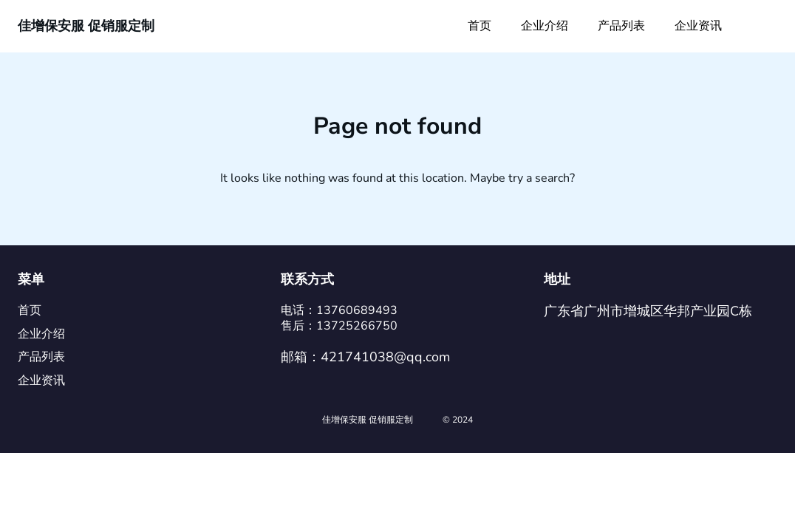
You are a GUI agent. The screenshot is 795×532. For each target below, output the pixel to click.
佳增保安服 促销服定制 (86, 26)
